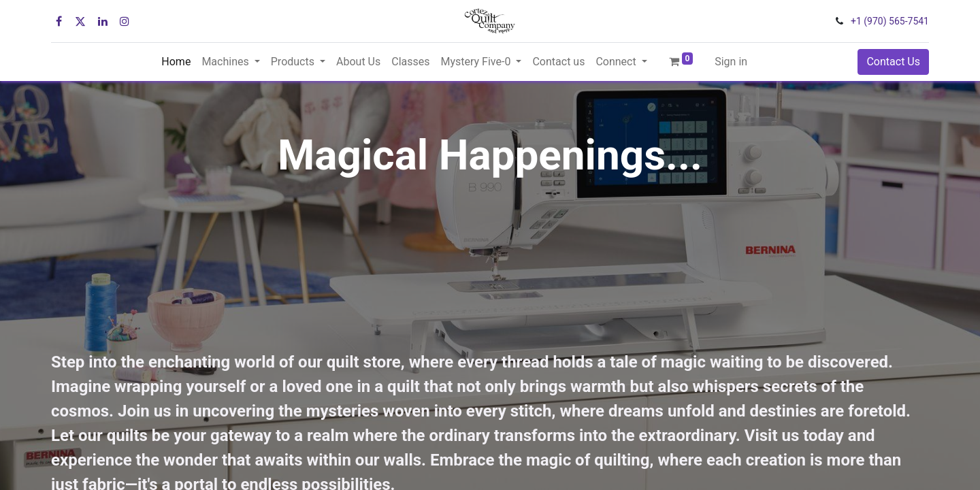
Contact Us (893, 62)
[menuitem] (176, 62)
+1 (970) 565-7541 (890, 21)
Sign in (731, 62)
